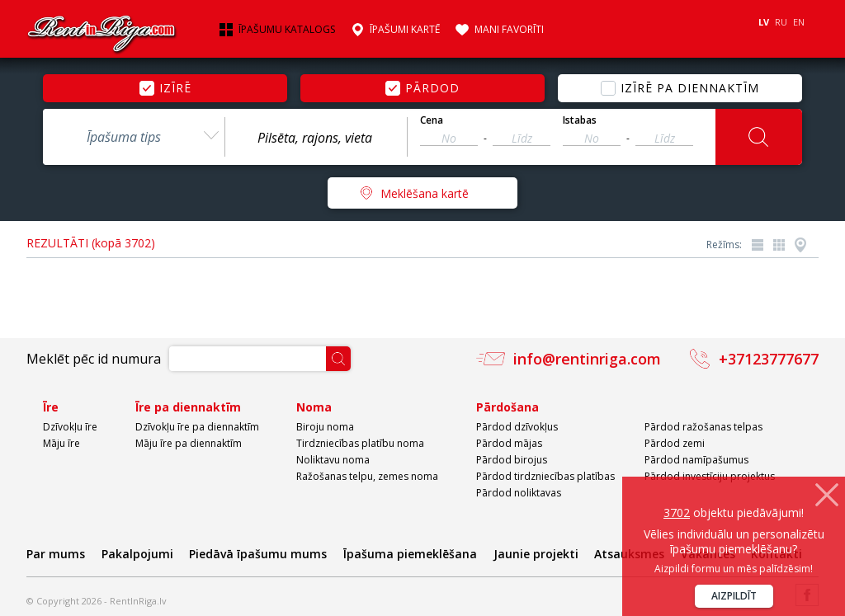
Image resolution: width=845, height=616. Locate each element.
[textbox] (316, 138)
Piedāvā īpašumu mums (258, 554)
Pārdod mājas (509, 443)
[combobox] (134, 137)
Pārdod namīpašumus (696, 460)
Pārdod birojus (512, 460)
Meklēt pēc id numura (94, 359)
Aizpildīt (734, 596)
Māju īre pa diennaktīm (189, 443)
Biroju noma (325, 427)
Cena (432, 120)
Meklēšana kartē (425, 193)
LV (764, 22)
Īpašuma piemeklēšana (410, 554)
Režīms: (724, 245)
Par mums (56, 554)
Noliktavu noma (333, 460)
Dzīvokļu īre (70, 427)
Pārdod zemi (675, 443)
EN (799, 22)
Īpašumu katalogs (287, 30)
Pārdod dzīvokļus (517, 427)
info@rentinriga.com (587, 359)
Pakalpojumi (137, 554)
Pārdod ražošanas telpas (703, 427)
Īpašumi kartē (405, 30)
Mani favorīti (509, 30)
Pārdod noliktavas (519, 493)
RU (781, 22)
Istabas (580, 120)
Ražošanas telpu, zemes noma (367, 476)
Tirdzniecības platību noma (360, 443)
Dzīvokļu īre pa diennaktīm (197, 427)
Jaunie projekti (536, 554)
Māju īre (61, 443)
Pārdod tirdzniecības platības (545, 476)
